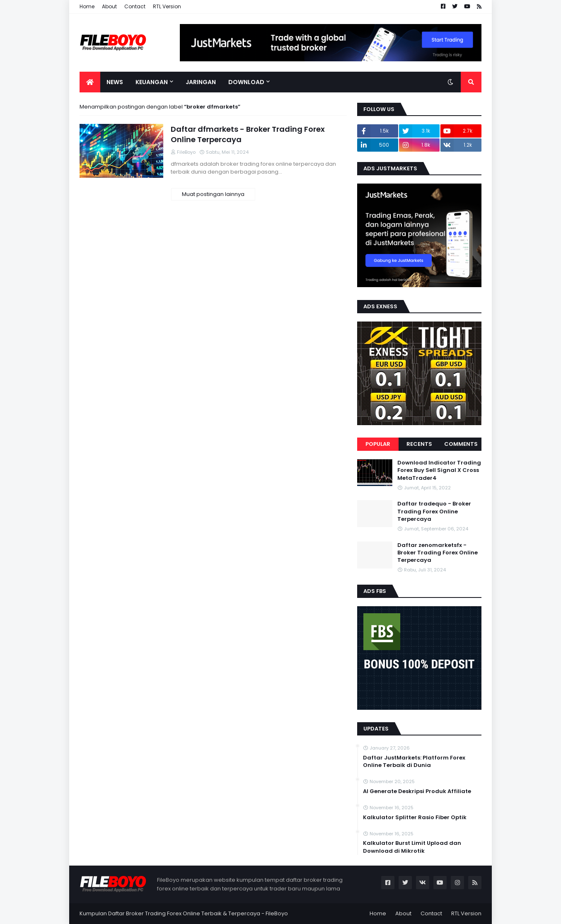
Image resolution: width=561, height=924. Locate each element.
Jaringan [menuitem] (201, 82)
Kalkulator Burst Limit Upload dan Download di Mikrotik (412, 847)
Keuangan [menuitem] (152, 82)
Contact (135, 6)
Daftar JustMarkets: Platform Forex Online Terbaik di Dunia (414, 762)
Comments (461, 444)
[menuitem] (90, 82)
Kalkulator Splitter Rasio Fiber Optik (415, 818)
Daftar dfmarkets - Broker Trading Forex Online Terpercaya (248, 134)
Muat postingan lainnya (213, 194)
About (109, 6)
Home (87, 6)
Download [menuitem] (246, 82)
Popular (378, 444)
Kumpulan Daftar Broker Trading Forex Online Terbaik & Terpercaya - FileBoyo (184, 913)
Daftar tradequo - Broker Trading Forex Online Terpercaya (434, 511)
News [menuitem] (115, 82)
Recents (419, 444)
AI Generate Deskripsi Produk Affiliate (417, 791)
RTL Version (167, 6)
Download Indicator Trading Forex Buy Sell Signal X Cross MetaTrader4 (439, 470)
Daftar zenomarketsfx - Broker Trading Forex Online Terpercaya (438, 553)
